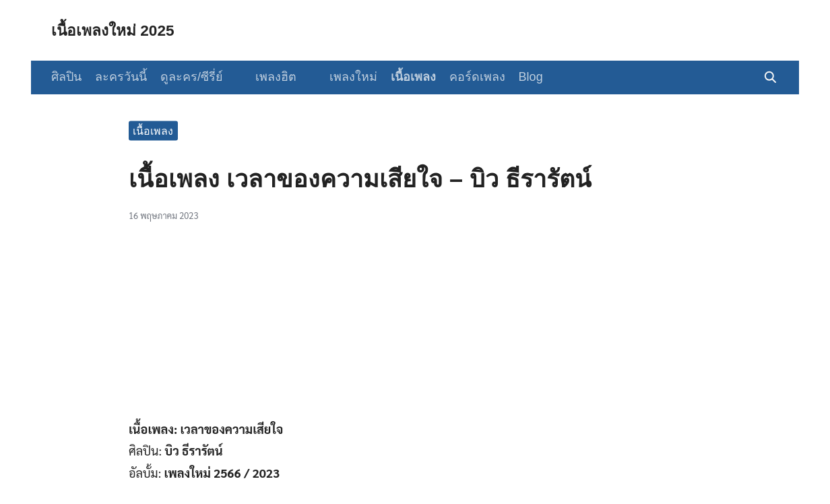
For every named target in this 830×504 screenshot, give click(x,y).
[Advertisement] (415, 328)
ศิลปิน (66, 77)
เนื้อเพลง (402, 77)
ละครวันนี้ (121, 77)
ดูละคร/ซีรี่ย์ (192, 77)
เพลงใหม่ (342, 77)
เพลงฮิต (270, 77)
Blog (519, 77)
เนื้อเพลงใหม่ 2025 (116, 30)
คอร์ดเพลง (466, 77)
